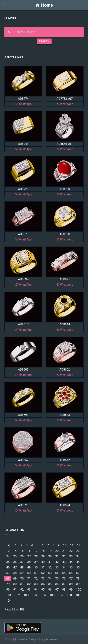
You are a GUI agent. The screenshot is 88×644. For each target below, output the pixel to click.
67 (78, 573)
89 (78, 584)
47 (15, 567)
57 (8, 573)
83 (36, 584)
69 (15, 578)
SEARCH (44, 41)
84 (43, 584)
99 (71, 589)
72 (36, 578)
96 (50, 589)
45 (78, 562)
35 (8, 562)
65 (64, 573)
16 (29, 551)
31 (57, 556)
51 (43, 567)
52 (50, 567)
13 (8, 551)
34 (78, 556)
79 (8, 584)
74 (50, 578)
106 (52, 595)
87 (64, 584)
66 (71, 573)
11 (72, 545)
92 (22, 589)
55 (71, 567)
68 (8, 578)
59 (22, 573)
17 (36, 551)
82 (29, 584)
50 (36, 567)
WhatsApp (23, 104)
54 (64, 567)
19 (50, 551)
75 (57, 578)
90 (8, 589)
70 (22, 578)
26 (22, 556)
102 (17, 595)
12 (79, 545)
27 (29, 556)
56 (78, 567)
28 (36, 556)
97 (57, 589)
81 (22, 584)
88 (71, 584)
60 (29, 573)
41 (50, 562)
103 (26, 595)
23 (78, 551)
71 (29, 578)
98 (64, 589)
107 (61, 595)
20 (57, 551)
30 (50, 556)
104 (35, 595)
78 (78, 578)
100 (79, 589)
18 (43, 551)
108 (69, 595)
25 (15, 556)
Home (44, 5)
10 (65, 545)
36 (15, 562)
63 (50, 573)
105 (43, 595)
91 (15, 589)
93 (29, 589)
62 (43, 573)
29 (43, 556)
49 (29, 567)
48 (22, 567)
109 (78, 595)
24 (8, 556)
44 (71, 562)
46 (8, 567)
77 (71, 578)
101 (9, 595)
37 (22, 562)
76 (64, 578)
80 (15, 584)
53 (57, 567)
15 (22, 551)
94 (36, 589)
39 (36, 562)
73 (43, 578)
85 (50, 584)
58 (15, 573)
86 (57, 584)
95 (43, 589)
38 (29, 562)
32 (64, 556)
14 (15, 551)
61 (36, 573)
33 (71, 556)
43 (64, 562)
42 (57, 562)
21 (64, 551)
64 (57, 573)
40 (43, 562)
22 (71, 551)
